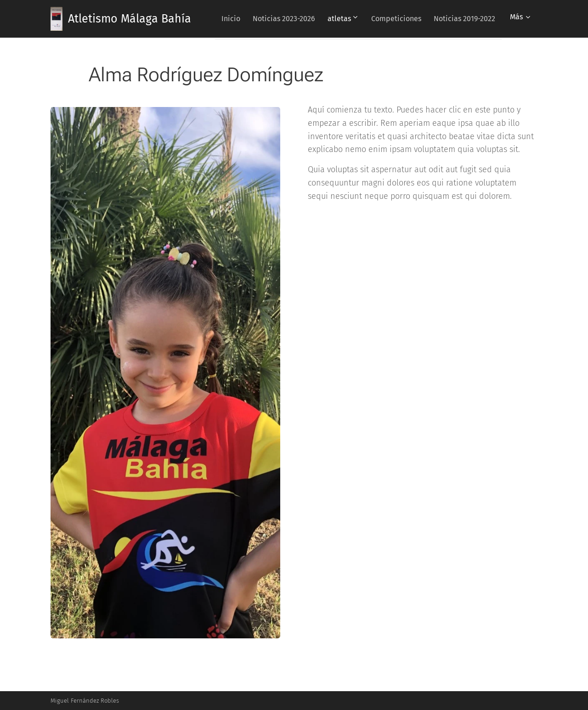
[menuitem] (292, 19)
